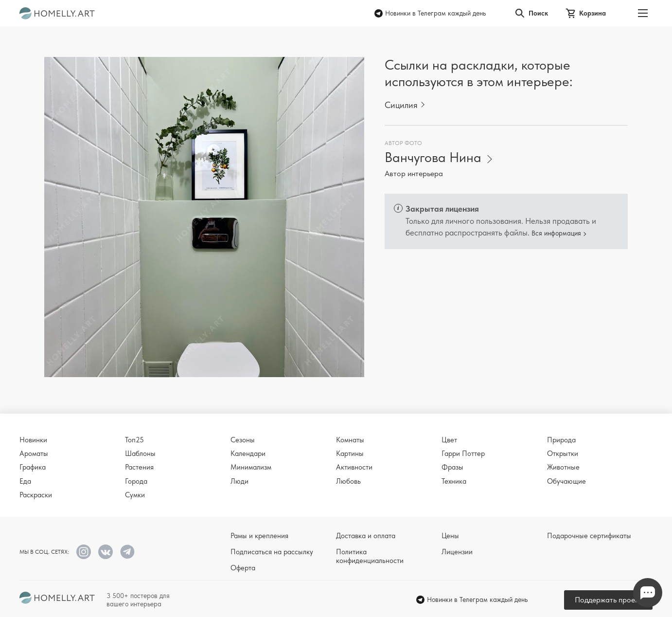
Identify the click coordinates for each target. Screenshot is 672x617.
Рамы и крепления (259, 536)
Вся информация (556, 233)
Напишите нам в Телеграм (648, 593)
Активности (354, 467)
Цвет (449, 440)
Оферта (243, 568)
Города (136, 481)
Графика (33, 467)
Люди (239, 481)
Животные (563, 467)
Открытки (563, 454)
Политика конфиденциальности (370, 556)
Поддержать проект (608, 600)
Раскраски (36, 495)
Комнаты (350, 440)
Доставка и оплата (366, 536)
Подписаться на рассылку (272, 552)
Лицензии (457, 552)
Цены (450, 536)
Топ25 (134, 440)
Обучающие (566, 481)
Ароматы (34, 454)
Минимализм (251, 467)
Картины (350, 454)
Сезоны (243, 440)
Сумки (135, 495)
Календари (248, 454)
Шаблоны (140, 454)
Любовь (348, 481)
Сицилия (401, 105)
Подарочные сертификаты (589, 536)
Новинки (33, 440)
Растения (139, 467)
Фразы (452, 467)
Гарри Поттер (463, 454)
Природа (561, 440)
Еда (25, 481)
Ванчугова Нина (433, 157)
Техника (454, 481)
